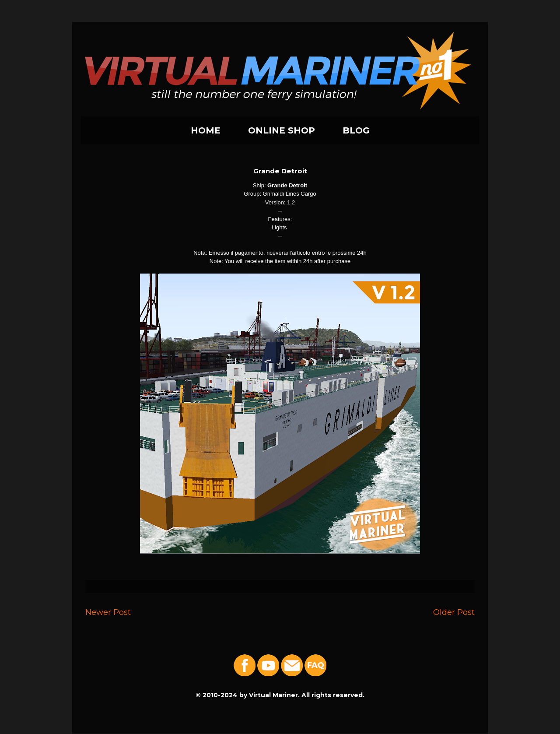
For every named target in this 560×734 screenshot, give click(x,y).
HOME (206, 130)
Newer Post (108, 612)
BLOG (356, 130)
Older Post (454, 612)
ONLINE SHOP (282, 130)
